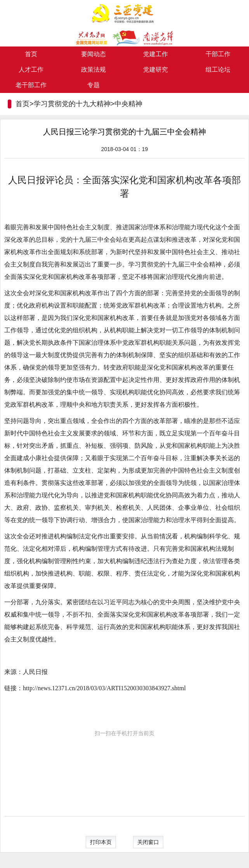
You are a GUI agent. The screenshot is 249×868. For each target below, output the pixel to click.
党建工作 (156, 54)
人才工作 (31, 70)
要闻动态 (93, 54)
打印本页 (101, 842)
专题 (93, 85)
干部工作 (218, 54)
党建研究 (156, 70)
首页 (31, 54)
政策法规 (93, 70)
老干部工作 (31, 85)
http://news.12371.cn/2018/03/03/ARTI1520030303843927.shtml (104, 688)
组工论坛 (218, 70)
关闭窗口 (148, 842)
